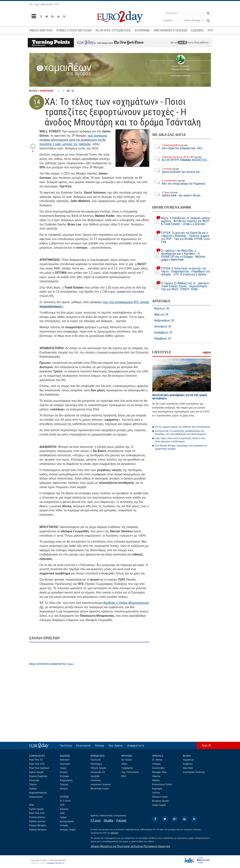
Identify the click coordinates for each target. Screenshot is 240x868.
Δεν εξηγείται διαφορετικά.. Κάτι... (178, 147)
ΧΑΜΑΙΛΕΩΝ (47, 91)
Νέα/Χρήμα (96, 764)
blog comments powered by (51, 664)
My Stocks (127, 760)
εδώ (182, 43)
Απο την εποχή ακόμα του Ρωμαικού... (180, 182)
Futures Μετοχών (38, 825)
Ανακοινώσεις (36, 797)
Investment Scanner (101, 784)
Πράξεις (33, 789)
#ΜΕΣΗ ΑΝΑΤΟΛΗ (41, 30)
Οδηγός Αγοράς (99, 768)
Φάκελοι (156, 776)
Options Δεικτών (37, 821)
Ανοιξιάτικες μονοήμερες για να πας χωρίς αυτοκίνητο (180, 397)
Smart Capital (159, 805)
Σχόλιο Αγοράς (37, 772)
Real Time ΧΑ (36, 760)
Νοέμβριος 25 (163, 339)
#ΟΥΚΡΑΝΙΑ (142, 30)
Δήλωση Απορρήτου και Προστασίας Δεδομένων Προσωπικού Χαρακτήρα (130, 846)
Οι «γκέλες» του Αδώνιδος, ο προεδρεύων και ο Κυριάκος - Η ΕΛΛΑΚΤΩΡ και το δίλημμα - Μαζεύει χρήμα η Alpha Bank (179, 255)
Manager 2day (159, 772)
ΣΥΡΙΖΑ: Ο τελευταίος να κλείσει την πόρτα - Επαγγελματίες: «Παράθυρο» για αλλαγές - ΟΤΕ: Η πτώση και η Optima (181, 271)
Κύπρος (64, 789)
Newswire (65, 760)
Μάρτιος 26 (161, 315)
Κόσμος (64, 772)
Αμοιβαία (95, 776)
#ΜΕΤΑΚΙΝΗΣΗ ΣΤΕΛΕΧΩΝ (170, 30)
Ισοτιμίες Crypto (68, 830)
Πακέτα (33, 784)
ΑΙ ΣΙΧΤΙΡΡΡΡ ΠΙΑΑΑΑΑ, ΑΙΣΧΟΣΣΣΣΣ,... (181, 159)
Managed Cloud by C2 (56, 863)
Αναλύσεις (96, 780)
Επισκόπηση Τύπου (162, 784)
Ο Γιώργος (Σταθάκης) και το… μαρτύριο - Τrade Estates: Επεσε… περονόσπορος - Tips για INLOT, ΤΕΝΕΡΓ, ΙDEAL (181, 286)
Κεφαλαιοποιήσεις (38, 793)
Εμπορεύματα (67, 821)
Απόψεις (156, 764)
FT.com (96, 821)
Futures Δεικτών (37, 817)
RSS (124, 776)
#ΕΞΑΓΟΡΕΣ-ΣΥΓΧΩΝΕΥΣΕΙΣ (113, 30)
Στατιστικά (34, 780)
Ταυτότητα (66, 746)
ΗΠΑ (62, 805)
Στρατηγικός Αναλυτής (194, 772)
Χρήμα (63, 817)
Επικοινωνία (83, 746)
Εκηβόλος (188, 764)
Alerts (124, 764)
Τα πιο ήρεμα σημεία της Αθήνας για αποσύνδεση (183, 427)
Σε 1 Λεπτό (66, 801)
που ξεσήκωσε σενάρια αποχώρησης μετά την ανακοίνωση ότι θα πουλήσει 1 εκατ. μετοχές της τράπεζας (73, 140)
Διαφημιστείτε (136, 746)
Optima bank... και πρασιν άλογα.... (177, 194)
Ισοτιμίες (64, 825)
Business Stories (161, 801)
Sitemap (100, 746)
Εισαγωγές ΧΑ (98, 772)
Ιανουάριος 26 (163, 327)
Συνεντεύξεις (159, 768)
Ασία (62, 813)
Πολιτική (64, 784)
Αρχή (205, 745)
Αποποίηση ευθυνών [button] (181, 76)
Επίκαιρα (64, 776)
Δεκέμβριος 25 (163, 333)
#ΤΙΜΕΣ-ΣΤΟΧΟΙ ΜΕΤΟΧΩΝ (74, 30)
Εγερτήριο (157, 789)
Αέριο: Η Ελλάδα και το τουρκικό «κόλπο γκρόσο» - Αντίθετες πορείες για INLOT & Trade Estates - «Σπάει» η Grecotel (181, 221)
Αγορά (63, 768)
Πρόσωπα (96, 760)
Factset (121, 821)
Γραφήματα (127, 768)
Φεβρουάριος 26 (164, 321)
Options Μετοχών (38, 830)
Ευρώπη (64, 809)
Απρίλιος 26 (162, 309)
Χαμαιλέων (188, 760)
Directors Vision (160, 797)
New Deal (188, 768)
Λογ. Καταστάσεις (130, 772)
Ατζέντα (156, 793)
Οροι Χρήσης (116, 746)
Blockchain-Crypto (100, 789)
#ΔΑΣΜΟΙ (197, 30)
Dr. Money (157, 760)
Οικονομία (65, 764)
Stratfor (108, 821)
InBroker (115, 833)
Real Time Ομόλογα (39, 768)
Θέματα (156, 780)
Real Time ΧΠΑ (37, 764)
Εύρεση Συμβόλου (38, 776)
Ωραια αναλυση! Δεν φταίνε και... (177, 170)
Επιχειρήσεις (66, 780)
